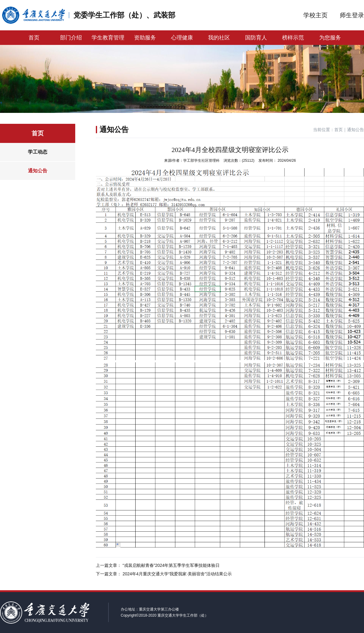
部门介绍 (71, 38)
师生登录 (352, 15)
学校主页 (315, 15)
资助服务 (145, 38)
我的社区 (219, 38)
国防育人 (256, 38)
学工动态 (38, 152)
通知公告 (38, 171)
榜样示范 (293, 38)
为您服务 (330, 38)
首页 (34, 38)
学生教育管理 (108, 38)
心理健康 (182, 38)
